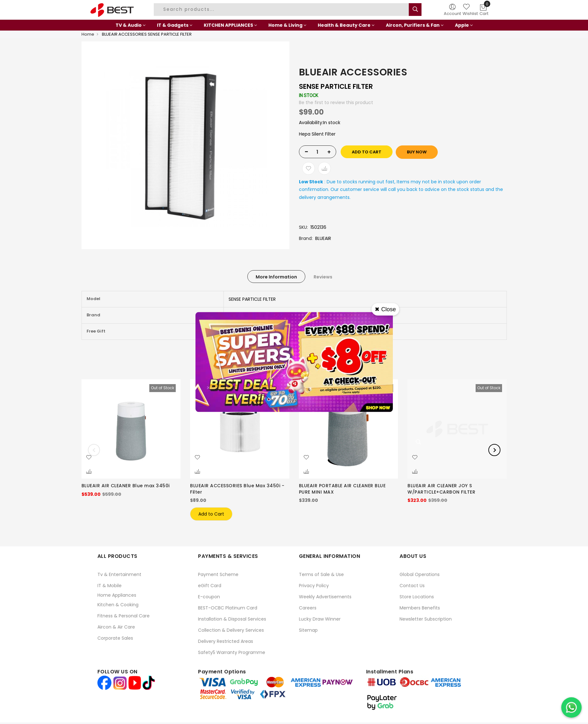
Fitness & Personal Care (124, 616)
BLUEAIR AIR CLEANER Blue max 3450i (126, 486)
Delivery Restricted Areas (226, 641)
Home (88, 34)
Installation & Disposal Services (232, 619)
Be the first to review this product (336, 102)
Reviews (323, 277)
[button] (89, 458)
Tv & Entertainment (119, 574)
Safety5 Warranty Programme (232, 652)
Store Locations (417, 597)
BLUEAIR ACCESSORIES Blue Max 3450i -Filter (237, 489)
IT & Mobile (110, 586)
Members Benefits (420, 608)
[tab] (276, 277)
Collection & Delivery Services (231, 630)
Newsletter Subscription (426, 619)
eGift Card (210, 586)
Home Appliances (117, 595)
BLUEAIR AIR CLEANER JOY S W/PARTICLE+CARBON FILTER (441, 489)
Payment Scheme (218, 574)
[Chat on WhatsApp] (571, 707)
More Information (276, 277)
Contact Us (412, 586)
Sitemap (308, 630)
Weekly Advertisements (325, 597)
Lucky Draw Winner (320, 619)
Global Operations (420, 574)
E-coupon (209, 597)
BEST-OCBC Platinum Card (228, 608)
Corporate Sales (115, 638)
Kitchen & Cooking (118, 605)
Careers (308, 608)
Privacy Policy (314, 586)
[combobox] (282, 10)
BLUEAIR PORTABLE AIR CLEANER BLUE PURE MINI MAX (342, 489)
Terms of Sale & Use (321, 574)
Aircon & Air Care (116, 627)
